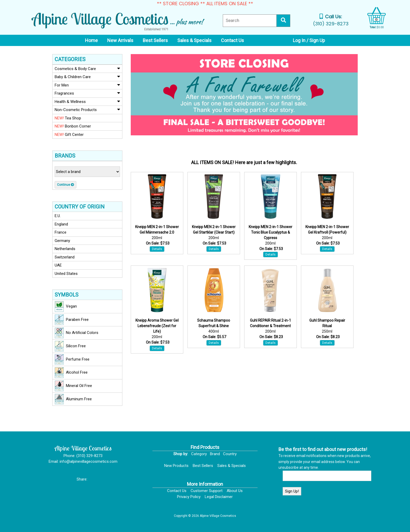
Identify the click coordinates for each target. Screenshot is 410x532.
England (61, 224)
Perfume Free (72, 360)
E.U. (58, 216)
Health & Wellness (87, 101)
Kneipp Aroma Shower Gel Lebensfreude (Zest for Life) (157, 326)
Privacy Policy (189, 497)
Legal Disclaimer (219, 497)
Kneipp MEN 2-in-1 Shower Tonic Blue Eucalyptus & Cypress (271, 232)
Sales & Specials (232, 466)
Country (230, 454)
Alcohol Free (71, 373)
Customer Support (207, 491)
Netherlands (65, 249)
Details (157, 249)
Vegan (66, 307)
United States (66, 274)
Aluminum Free (73, 399)
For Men (87, 85)
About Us (235, 491)
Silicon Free (70, 346)
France (61, 232)
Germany (62, 241)
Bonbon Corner (73, 126)
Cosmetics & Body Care (87, 68)
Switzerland (65, 257)
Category (199, 454)
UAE (58, 265)
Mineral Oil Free (73, 386)
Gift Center (69, 135)
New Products (176, 466)
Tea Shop (68, 118)
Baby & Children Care (87, 77)
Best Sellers (203, 466)
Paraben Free (72, 320)
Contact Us (177, 491)
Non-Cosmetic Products (87, 109)
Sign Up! (292, 491)
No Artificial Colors (76, 333)
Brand (215, 454)
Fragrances (87, 93)
